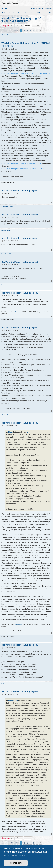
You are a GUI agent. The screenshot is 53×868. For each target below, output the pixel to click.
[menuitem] (7, 9)
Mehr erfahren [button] (19, 856)
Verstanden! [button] (16, 863)
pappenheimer (6, 230)
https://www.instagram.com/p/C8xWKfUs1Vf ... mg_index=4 (26, 73)
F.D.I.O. (4, 684)
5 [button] (34, 30)
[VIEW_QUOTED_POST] (28, 432)
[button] (40, 30)
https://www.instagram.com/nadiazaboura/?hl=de (21, 163)
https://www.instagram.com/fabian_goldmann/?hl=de (23, 169)
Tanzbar (4, 285)
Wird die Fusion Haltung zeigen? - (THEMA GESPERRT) (22, 20)
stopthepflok (6, 35)
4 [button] (31, 30)
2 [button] (24, 30)
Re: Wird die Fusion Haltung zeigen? (20, 191)
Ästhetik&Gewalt (7, 206)
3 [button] (27, 30)
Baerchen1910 (6, 254)
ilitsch (11, 432)
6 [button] (37, 30)
